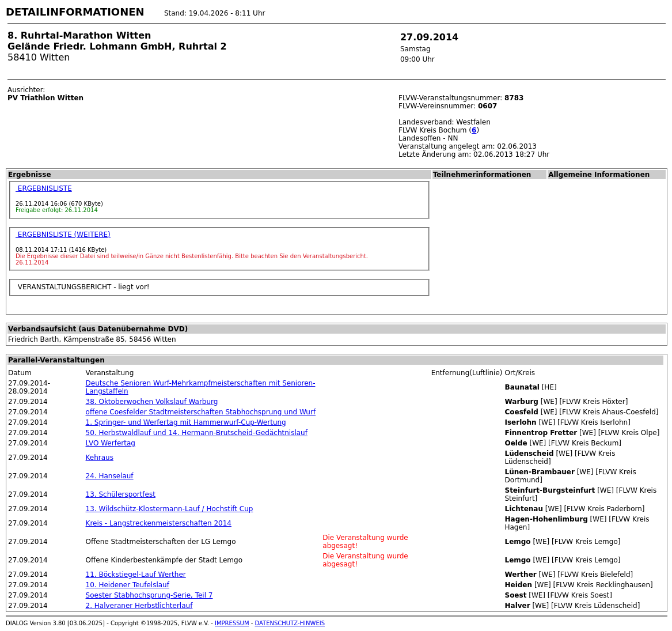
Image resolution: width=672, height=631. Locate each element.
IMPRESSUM (232, 623)
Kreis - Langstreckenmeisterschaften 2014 (159, 523)
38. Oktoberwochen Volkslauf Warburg (152, 402)
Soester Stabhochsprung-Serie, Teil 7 (149, 595)
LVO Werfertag (111, 443)
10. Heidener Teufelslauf (128, 585)
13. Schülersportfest (121, 494)
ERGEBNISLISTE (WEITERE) (63, 235)
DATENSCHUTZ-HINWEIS (290, 623)
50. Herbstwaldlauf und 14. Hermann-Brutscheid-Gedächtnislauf (197, 433)
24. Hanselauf (110, 476)
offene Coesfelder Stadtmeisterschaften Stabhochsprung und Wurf (201, 412)
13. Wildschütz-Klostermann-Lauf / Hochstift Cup (170, 509)
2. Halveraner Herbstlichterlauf (139, 606)
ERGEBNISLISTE (44, 188)
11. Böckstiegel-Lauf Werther (136, 575)
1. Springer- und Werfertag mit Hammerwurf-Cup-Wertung (186, 422)
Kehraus (100, 458)
